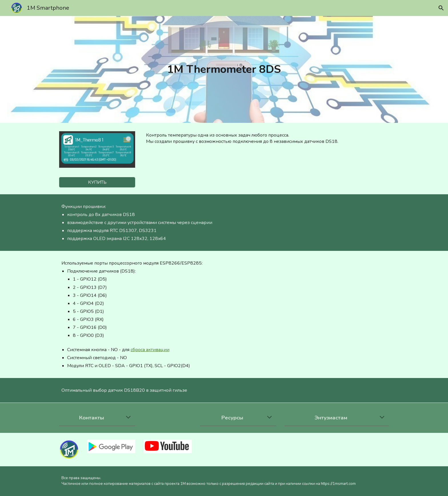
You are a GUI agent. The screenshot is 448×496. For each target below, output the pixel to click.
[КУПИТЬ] (97, 182)
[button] (441, 8)
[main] (224, 69)
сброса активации (150, 350)
